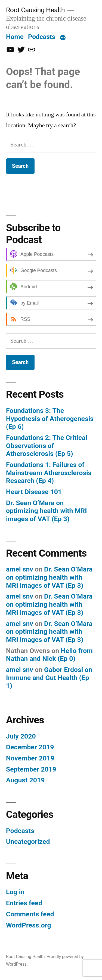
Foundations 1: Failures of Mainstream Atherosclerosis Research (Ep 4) (49, 473)
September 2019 (31, 769)
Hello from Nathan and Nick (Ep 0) (49, 655)
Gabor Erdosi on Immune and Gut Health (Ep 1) (49, 678)
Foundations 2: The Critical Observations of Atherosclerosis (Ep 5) (47, 446)
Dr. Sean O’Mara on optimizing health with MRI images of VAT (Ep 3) (46, 511)
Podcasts (42, 37)
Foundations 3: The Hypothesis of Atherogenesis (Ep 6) (50, 419)
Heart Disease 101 (34, 492)
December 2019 (30, 747)
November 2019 (30, 758)
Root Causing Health (35, 10)
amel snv (20, 569)
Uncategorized (28, 842)
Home (15, 37)
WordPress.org (29, 925)
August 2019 (25, 780)
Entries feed (24, 903)
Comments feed (30, 914)
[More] (63, 38)
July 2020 (21, 736)
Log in (15, 892)
